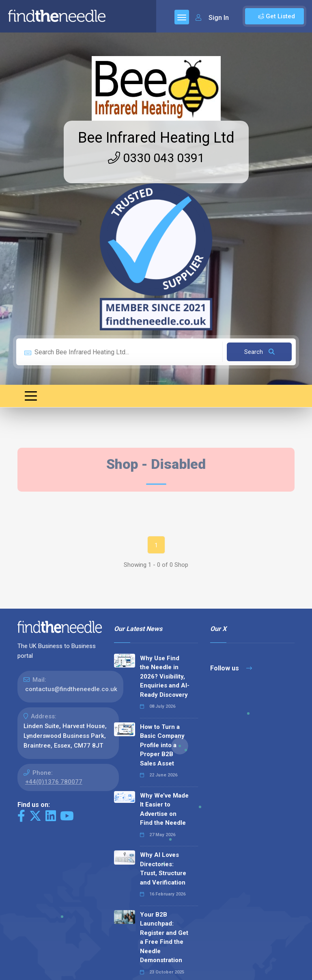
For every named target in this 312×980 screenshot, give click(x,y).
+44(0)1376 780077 (54, 782)
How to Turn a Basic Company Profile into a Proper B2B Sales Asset (162, 745)
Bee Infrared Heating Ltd (156, 138)
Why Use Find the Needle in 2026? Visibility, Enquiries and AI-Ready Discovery (165, 676)
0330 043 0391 (156, 158)
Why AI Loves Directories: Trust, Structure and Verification (163, 869)
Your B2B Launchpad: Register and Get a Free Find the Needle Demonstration (164, 938)
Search (259, 352)
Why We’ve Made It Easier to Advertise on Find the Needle (164, 809)
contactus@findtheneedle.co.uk (71, 689)
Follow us (231, 668)
